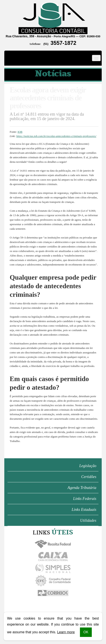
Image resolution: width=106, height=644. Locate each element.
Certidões (89, 477)
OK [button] (86, 632)
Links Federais (85, 499)
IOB (20, 132)
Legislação (88, 466)
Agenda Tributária (82, 488)
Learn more (66, 632)
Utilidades (88, 520)
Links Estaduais (84, 510)
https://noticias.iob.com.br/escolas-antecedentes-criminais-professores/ (56, 136)
